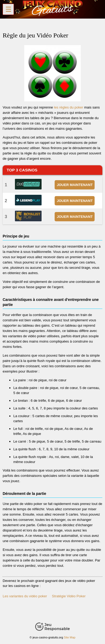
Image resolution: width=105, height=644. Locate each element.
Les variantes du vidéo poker (25, 596)
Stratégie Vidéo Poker (69, 596)
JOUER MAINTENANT (75, 185)
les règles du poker (68, 107)
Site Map (70, 637)
